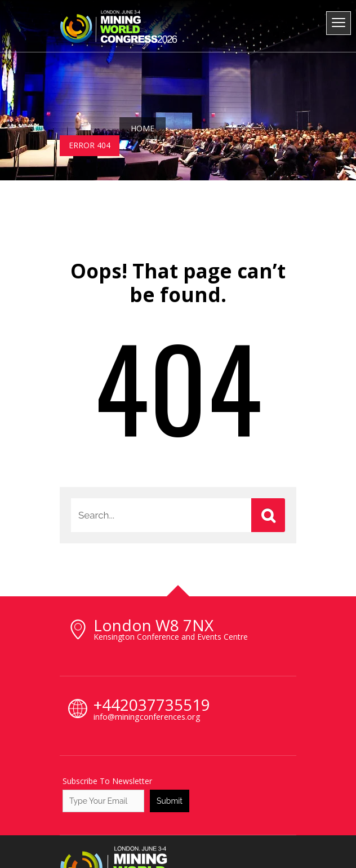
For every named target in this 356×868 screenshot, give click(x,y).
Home (143, 128)
